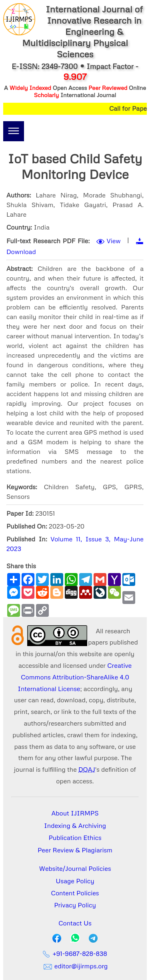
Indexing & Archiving (75, 825)
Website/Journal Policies (75, 868)
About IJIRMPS (75, 813)
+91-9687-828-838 (75, 954)
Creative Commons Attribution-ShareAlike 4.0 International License (75, 677)
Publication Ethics (75, 838)
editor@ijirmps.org (75, 966)
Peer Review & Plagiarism (75, 850)
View (114, 241)
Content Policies (75, 893)
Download (21, 252)
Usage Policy (75, 881)
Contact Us (75, 923)
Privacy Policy (75, 905)
